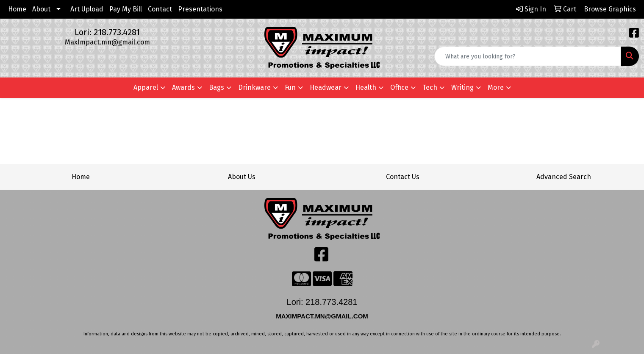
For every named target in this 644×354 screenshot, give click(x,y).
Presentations (200, 9)
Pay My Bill (126, 9)
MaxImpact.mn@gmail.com (107, 42)
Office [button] (399, 87)
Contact (160, 9)
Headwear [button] (326, 87)
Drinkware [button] (254, 87)
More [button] (496, 87)
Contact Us (403, 177)
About (41, 9)
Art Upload (87, 9)
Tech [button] (430, 87)
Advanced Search (564, 177)
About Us (242, 177)
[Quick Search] (528, 56)
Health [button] (366, 87)
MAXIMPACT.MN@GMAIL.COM (323, 316)
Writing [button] (462, 87)
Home (17, 9)
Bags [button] (217, 87)
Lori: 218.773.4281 (107, 32)
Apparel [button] (146, 87)
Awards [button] (183, 87)
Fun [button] (290, 87)
